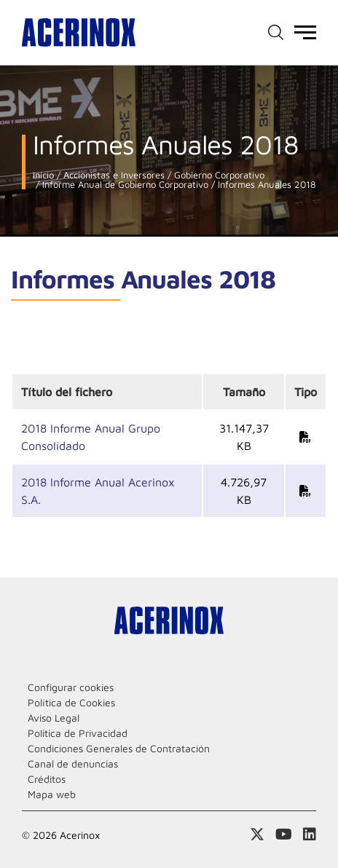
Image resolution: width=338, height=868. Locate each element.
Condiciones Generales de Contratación (119, 748)
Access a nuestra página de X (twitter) (257, 835)
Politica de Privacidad (78, 733)
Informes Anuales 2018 (266, 185)
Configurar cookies (71, 687)
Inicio (43, 175)
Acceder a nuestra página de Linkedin (310, 835)
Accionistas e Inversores (113, 175)
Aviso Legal (54, 718)
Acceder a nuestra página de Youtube (284, 835)
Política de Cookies (71, 702)
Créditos (47, 779)
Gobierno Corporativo (218, 175)
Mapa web (52, 794)
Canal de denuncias (73, 764)
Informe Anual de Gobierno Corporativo (124, 185)
